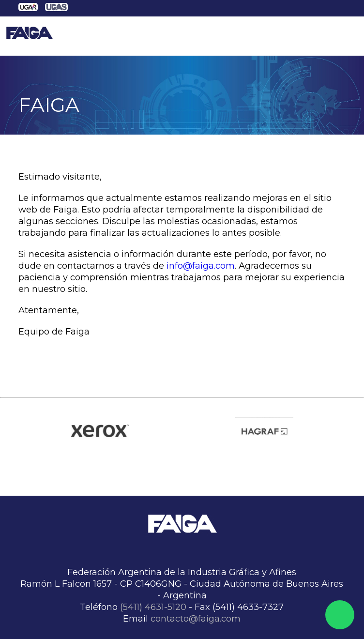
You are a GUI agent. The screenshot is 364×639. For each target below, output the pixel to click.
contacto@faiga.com (196, 619)
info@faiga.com (201, 266)
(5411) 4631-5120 (153, 607)
